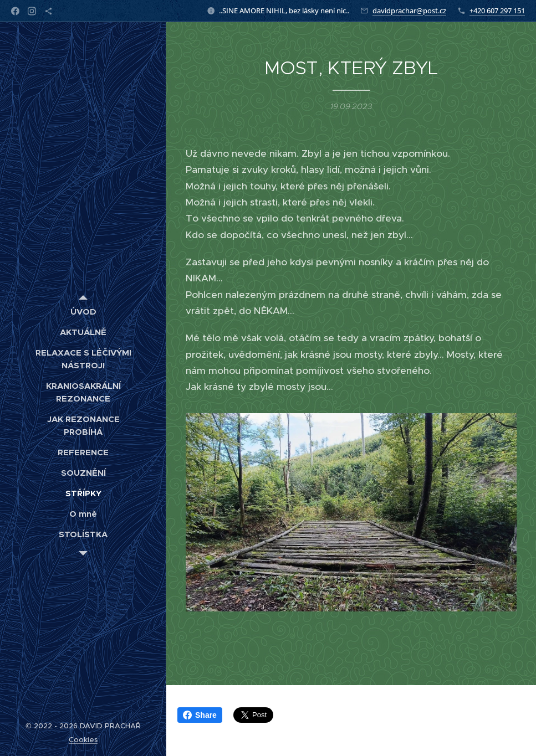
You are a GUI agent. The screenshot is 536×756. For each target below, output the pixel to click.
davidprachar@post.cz (409, 11)
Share (200, 715)
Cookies (83, 740)
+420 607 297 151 (497, 11)
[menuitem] (83, 312)
